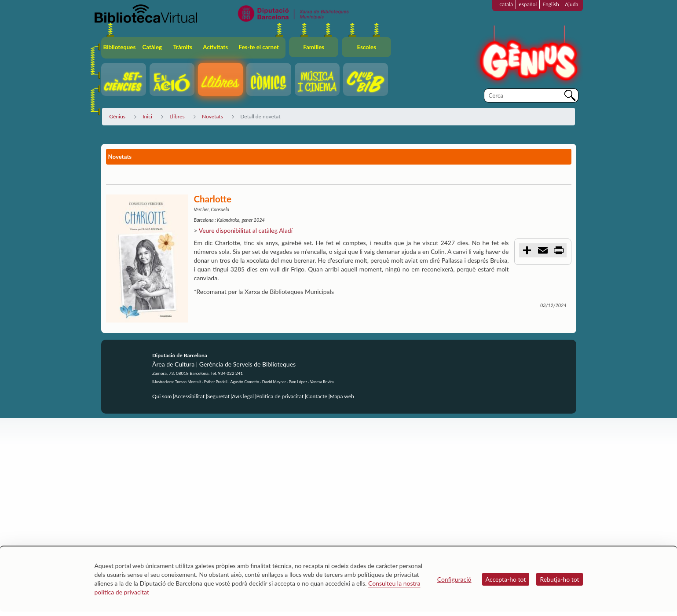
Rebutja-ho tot (559, 579)
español (528, 4)
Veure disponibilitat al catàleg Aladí (246, 230)
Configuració (454, 579)
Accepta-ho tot (506, 579)
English (551, 4)
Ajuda (572, 4)
